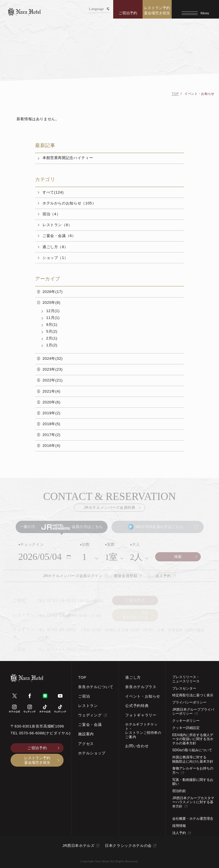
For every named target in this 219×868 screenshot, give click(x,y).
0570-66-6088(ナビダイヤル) (45, 733)
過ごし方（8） (55, 247)
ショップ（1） (55, 258)
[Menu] (195, 9)
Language (99, 9)
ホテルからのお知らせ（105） (69, 203)
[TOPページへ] (24, 12)
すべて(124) (53, 192)
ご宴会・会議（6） (59, 236)
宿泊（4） (51, 214)
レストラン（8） (57, 225)
